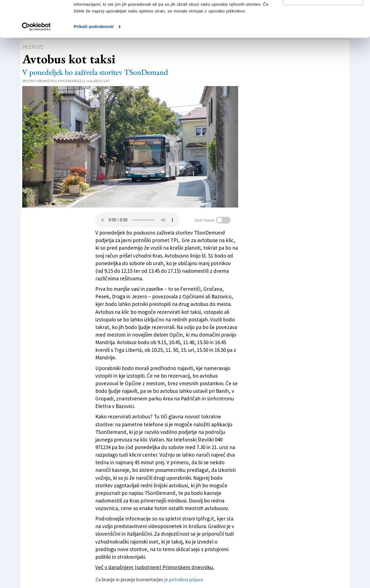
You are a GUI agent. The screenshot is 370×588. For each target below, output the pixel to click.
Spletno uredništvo (39, 81)
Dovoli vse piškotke (323, 15)
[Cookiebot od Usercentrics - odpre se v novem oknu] (36, 63)
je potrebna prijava (184, 579)
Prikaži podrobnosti (94, 63)
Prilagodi (323, 33)
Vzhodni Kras (68, 81)
